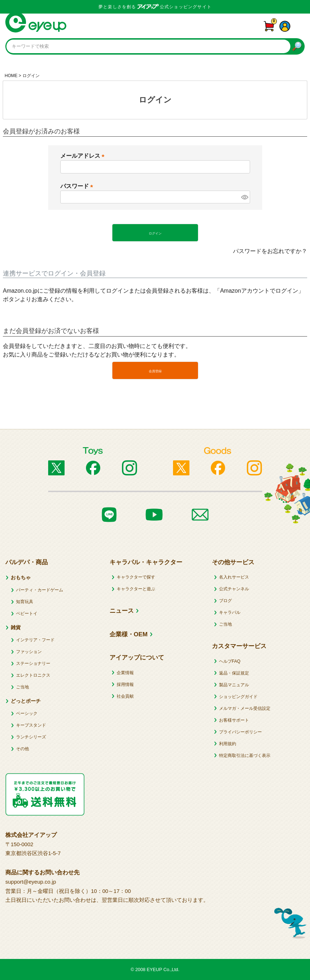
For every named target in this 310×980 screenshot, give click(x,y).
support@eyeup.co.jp (31, 882)
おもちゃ (21, 577)
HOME (11, 76)
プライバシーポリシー (240, 732)
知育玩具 (25, 602)
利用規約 (228, 744)
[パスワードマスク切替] (244, 197)
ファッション (29, 652)
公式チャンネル (234, 589)
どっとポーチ (26, 701)
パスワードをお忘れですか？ (270, 251)
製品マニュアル (234, 685)
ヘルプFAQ (230, 661)
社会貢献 (125, 696)
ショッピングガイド (238, 697)
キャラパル (230, 612)
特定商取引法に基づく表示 (245, 756)
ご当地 (22, 687)
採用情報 (125, 685)
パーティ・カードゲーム (40, 590)
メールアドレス (84, 156)
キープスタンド (31, 725)
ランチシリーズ (31, 737)
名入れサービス (234, 577)
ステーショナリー (33, 663)
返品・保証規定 (234, 673)
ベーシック (27, 713)
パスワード (78, 186)
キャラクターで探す (136, 577)
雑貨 (16, 627)
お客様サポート (234, 720)
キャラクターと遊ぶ (136, 589)
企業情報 (125, 673)
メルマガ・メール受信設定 (245, 708)
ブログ (225, 601)
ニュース (122, 611)
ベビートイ (27, 613)
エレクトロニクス (33, 675)
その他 (22, 749)
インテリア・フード (35, 640)
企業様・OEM (129, 634)
